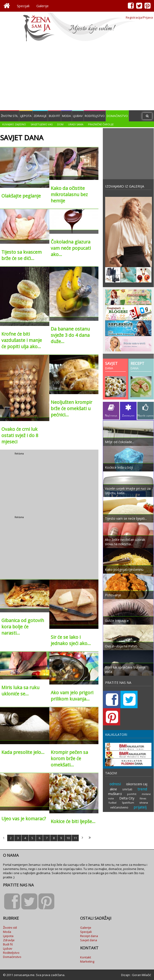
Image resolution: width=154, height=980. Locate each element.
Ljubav (78, 116)
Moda (66, 116)
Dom (60, 124)
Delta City (127, 781)
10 (68, 838)
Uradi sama (76, 124)
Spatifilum (128, 785)
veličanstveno (119, 790)
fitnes (143, 781)
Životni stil (9, 116)
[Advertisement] (77, 77)
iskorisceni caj (137, 767)
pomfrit (132, 777)
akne (113, 772)
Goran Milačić (141, 975)
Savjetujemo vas (42, 124)
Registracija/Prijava (139, 17)
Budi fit (54, 116)
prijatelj (140, 790)
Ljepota (26, 116)
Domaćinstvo (117, 116)
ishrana (144, 785)
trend (142, 772)
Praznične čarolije (101, 124)
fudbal (113, 785)
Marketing (87, 961)
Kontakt (86, 957)
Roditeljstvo (95, 116)
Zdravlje (40, 116)
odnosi (115, 766)
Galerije (42, 6)
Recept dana (89, 936)
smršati (127, 772)
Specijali (23, 6)
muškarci (115, 776)
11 (75, 838)
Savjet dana (89, 940)
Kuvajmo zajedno (14, 124)
